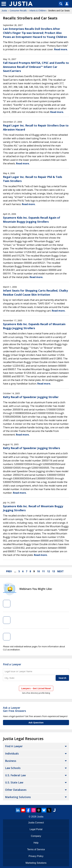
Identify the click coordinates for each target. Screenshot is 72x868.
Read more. (61, 49)
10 (38, 571)
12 (48, 571)
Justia (4, 11)
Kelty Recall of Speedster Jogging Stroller (31, 397)
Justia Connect (36, 823)
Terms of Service (36, 849)
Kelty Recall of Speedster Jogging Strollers (31, 448)
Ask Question (36, 722)
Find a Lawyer (12, 664)
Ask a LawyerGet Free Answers (15, 709)
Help (36, 843)
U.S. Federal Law (15, 775)
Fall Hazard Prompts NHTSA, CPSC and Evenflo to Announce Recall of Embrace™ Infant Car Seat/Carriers (36, 67)
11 (43, 571)
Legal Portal (36, 829)
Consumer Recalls (18, 11)
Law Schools (13, 768)
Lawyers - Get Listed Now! (36, 688)
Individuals (12, 753)
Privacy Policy (36, 856)
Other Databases (16, 790)
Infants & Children (38, 11)
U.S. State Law (14, 782)
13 (54, 571)
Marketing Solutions (18, 797)
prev (9, 571)
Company (36, 836)
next (60, 571)
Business (11, 761)
